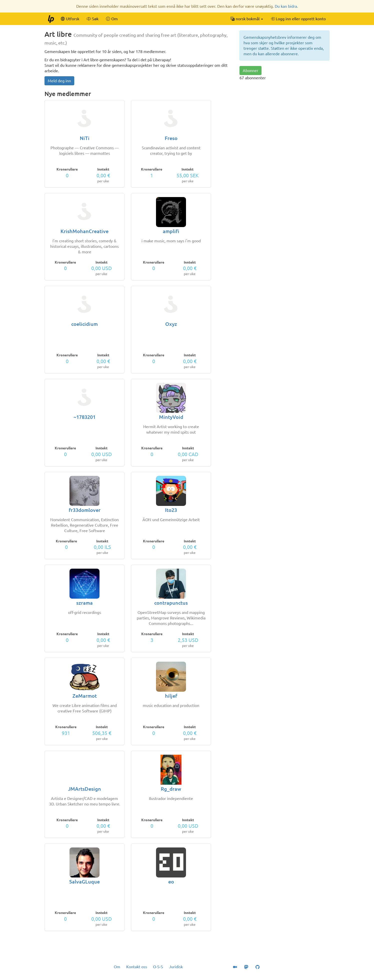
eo (171, 882)
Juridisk (176, 967)
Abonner (250, 71)
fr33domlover (85, 510)
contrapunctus (171, 603)
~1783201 (84, 417)
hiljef (171, 696)
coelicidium (84, 324)
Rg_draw (171, 789)
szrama (84, 603)
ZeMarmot (85, 696)
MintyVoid (171, 417)
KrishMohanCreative (84, 231)
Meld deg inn (59, 81)
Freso (171, 138)
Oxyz (171, 324)
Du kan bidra (286, 6)
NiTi (85, 138)
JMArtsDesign (84, 789)
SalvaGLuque (84, 882)
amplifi (171, 231)
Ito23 (171, 510)
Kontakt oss (137, 967)
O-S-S (158, 967)
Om (117, 967)
